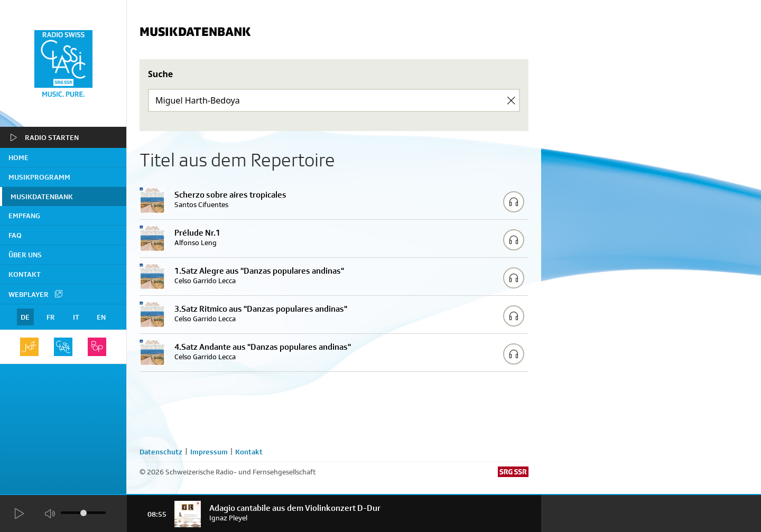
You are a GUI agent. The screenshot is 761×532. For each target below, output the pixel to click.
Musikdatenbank (42, 197)
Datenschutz (161, 452)
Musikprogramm (39, 177)
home (18, 157)
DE (25, 317)
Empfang (24, 216)
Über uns (25, 255)
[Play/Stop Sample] (514, 202)
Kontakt (25, 274)
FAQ (15, 235)
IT (76, 317)
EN (101, 317)
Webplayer (36, 294)
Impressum (209, 452)
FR (51, 317)
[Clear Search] (511, 100)
